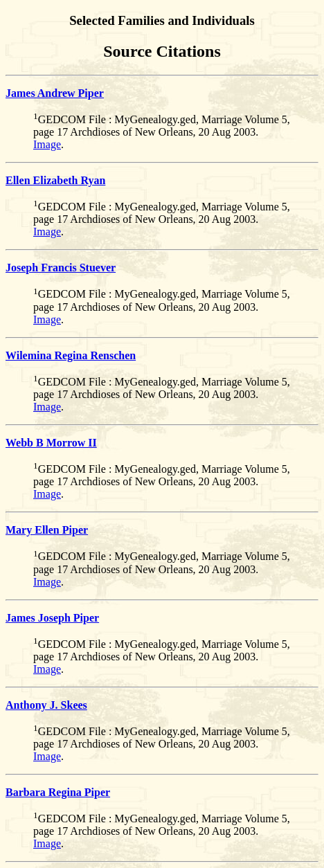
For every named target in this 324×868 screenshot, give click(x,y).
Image (47, 144)
